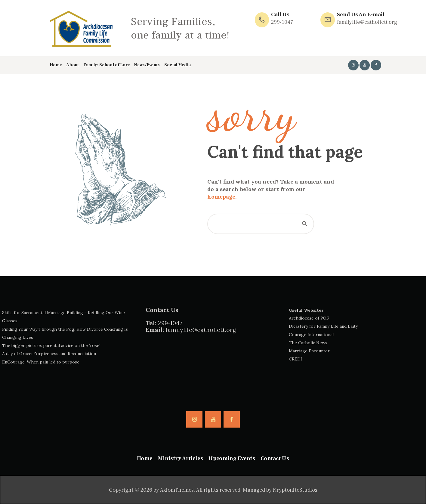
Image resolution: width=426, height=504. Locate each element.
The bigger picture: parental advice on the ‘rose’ (51, 345)
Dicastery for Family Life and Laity (323, 326)
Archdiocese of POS (309, 318)
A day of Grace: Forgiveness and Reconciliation (49, 354)
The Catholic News (308, 343)
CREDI (295, 359)
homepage (221, 197)
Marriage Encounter (309, 351)
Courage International (311, 335)
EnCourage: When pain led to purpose (41, 362)
